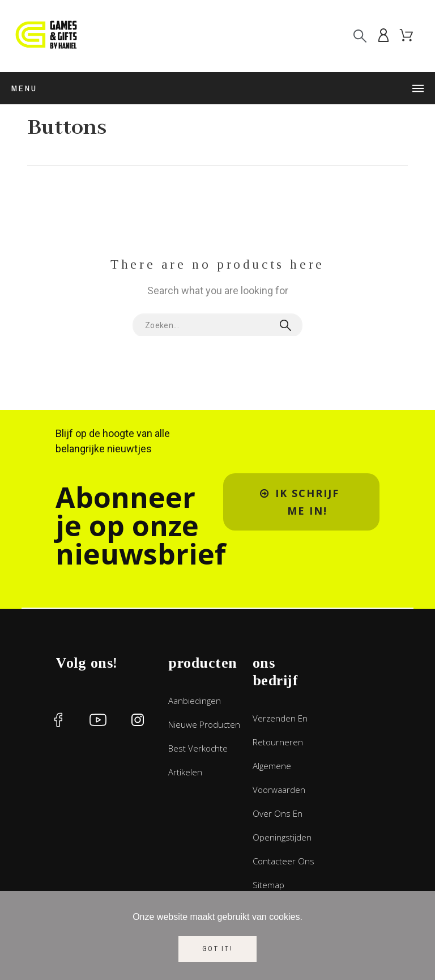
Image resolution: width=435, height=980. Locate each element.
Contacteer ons (283, 861)
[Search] (360, 36)
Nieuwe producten (204, 724)
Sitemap (268, 885)
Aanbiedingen (195, 701)
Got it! (217, 949)
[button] (301, 502)
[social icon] (58, 720)
